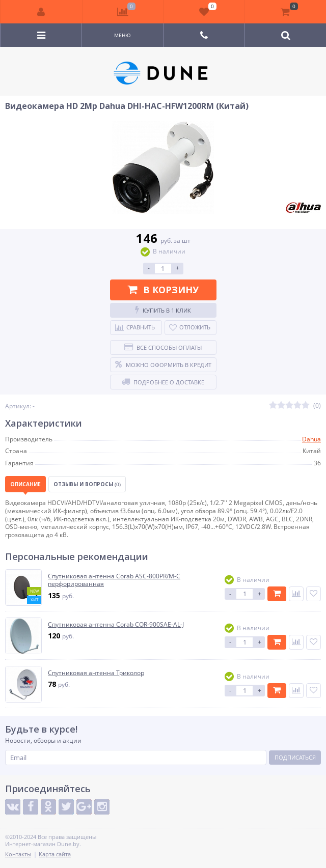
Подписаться (295, 757)
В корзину (163, 290)
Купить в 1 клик (163, 310)
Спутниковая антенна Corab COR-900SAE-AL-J (116, 625)
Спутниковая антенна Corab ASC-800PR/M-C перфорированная (114, 580)
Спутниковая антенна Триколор (96, 673)
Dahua (311, 439)
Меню (123, 35)
